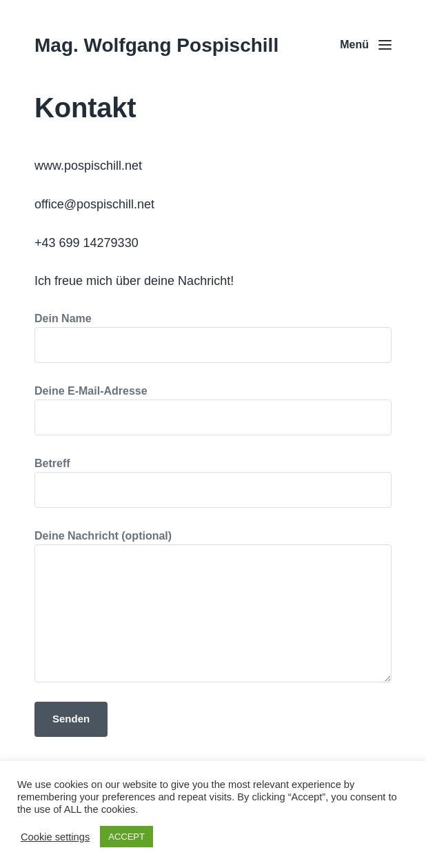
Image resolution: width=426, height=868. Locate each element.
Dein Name (213, 338)
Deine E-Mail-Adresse (213, 410)
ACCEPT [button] (126, 837)
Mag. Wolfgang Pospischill (156, 45)
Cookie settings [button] (55, 837)
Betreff (213, 483)
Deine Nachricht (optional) (213, 606)
